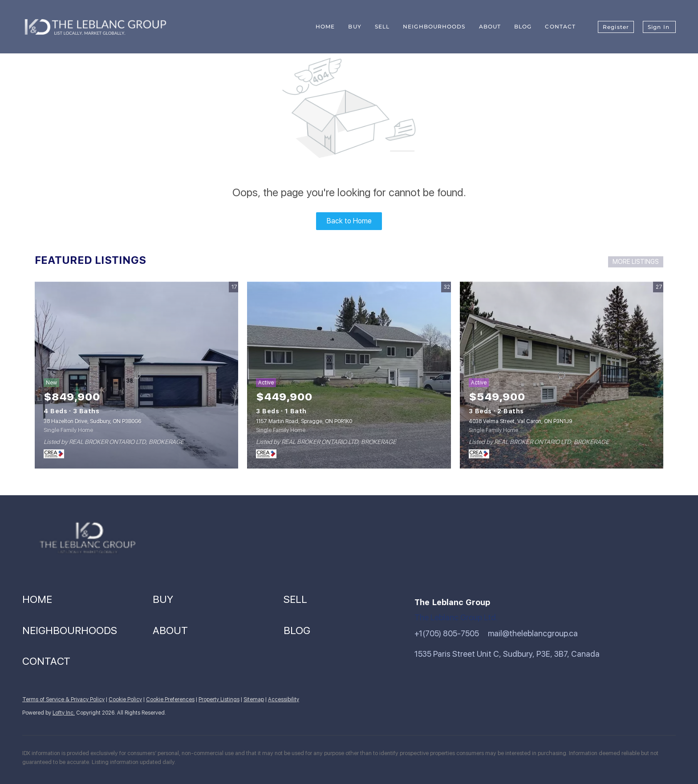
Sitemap (254, 699)
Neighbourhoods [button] (434, 26)
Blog (523, 26)
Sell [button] (382, 26)
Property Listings (219, 699)
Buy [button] (355, 26)
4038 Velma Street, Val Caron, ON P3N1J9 (520, 421)
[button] (87, 600)
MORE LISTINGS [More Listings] (636, 262)
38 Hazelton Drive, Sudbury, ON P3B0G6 (92, 421)
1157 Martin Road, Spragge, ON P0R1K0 (304, 421)
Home (325, 26)
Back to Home (349, 221)
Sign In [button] (659, 27)
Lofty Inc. (64, 713)
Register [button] (616, 27)
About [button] (490, 26)
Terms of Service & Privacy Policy (63, 699)
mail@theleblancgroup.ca (533, 633)
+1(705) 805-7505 (447, 633)
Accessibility (284, 699)
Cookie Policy (125, 699)
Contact (560, 26)
